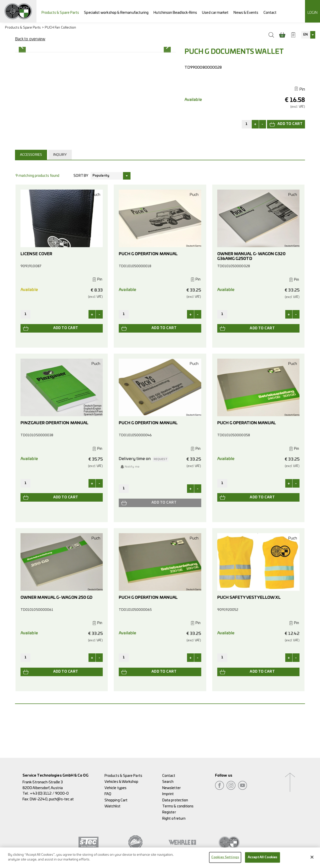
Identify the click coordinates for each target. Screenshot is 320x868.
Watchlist (112, 806)
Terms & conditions (178, 806)
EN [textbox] (305, 35)
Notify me (132, 506)
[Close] (312, 859)
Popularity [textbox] (101, 215)
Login (312, 13)
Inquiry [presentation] (60, 194)
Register (169, 812)
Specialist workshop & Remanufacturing (116, 13)
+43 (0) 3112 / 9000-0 (49, 793)
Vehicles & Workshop (121, 782)
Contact (270, 13)
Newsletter (171, 788)
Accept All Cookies (262, 859)
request (161, 498)
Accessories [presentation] (31, 194)
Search (168, 782)
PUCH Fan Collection (60, 28)
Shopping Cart (116, 800)
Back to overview (30, 39)
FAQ (108, 794)
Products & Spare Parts (60, 13)
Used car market (215, 13)
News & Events (246, 13)
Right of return (174, 819)
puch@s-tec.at (61, 799)
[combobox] (308, 35)
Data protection (175, 800)
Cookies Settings (225, 859)
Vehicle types (115, 788)
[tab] (32, 194)
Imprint (168, 794)
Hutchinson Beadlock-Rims (175, 13)
